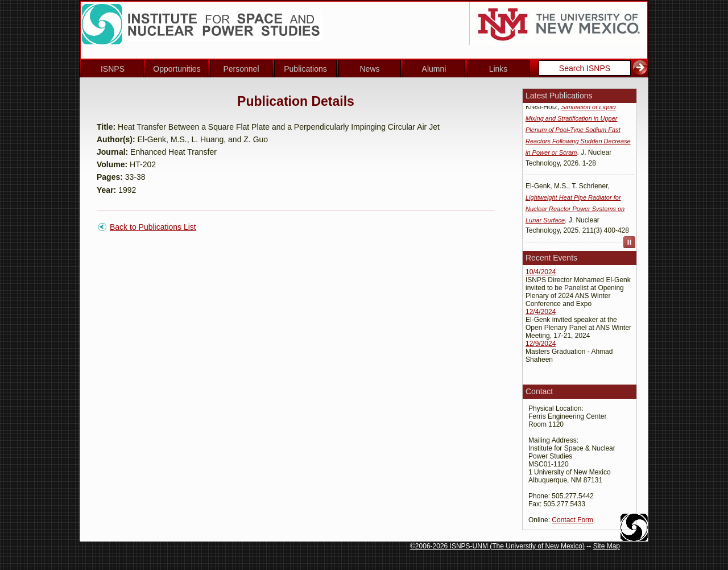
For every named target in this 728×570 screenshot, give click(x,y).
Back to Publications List (153, 227)
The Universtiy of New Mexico (537, 546)
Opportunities (177, 69)
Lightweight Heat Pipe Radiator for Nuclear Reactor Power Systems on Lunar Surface (575, 212)
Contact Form (572, 520)
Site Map (607, 546)
